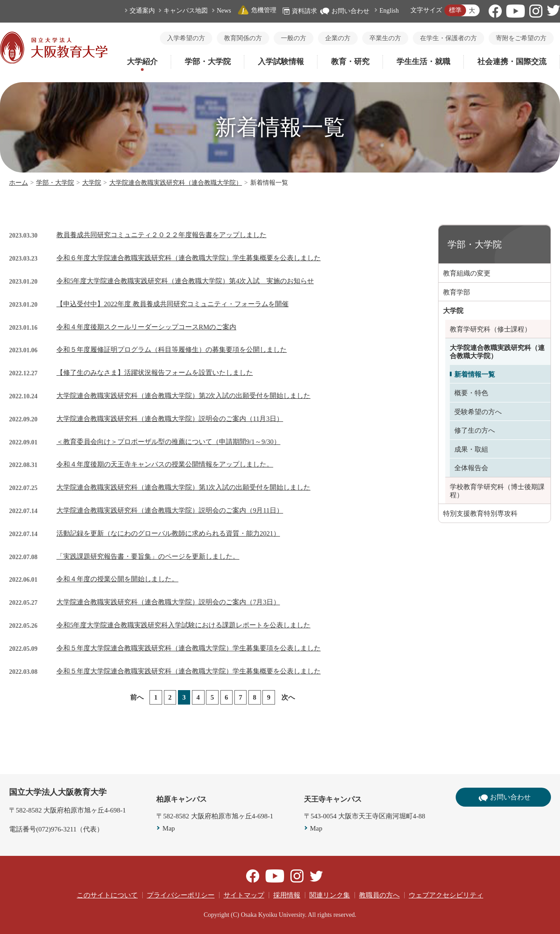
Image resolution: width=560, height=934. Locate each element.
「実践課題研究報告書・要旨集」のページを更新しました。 (148, 556)
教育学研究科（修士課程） (490, 329)
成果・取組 (471, 449)
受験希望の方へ (478, 412)
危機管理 (257, 10)
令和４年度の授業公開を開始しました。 (117, 579)
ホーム (19, 183)
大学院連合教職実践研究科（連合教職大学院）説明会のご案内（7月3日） (168, 602)
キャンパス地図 (186, 11)
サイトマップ (244, 895)
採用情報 (287, 895)
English (389, 11)
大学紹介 (142, 62)
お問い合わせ (345, 11)
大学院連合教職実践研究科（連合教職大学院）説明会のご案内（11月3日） (170, 419)
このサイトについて (107, 895)
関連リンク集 (330, 895)
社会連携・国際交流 (512, 62)
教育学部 (457, 292)
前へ (137, 697)
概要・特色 (471, 393)
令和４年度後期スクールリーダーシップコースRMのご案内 (146, 327)
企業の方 (338, 38)
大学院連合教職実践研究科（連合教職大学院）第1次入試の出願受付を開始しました (184, 487)
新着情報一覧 (475, 374)
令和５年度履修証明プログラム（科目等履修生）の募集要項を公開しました (172, 350)
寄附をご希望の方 (521, 38)
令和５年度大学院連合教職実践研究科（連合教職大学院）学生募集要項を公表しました (189, 648)
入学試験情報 (281, 62)
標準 (455, 10)
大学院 (92, 183)
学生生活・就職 (423, 62)
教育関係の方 (243, 38)
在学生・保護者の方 (448, 38)
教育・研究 (350, 62)
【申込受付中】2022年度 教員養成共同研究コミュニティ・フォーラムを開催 (173, 304)
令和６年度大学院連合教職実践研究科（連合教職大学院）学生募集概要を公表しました (189, 258)
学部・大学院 (208, 62)
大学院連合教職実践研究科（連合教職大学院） (176, 183)
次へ (288, 697)
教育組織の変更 (467, 273)
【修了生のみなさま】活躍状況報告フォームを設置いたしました (155, 373)
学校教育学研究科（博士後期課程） (497, 491)
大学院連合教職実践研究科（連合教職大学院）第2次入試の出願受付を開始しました (184, 396)
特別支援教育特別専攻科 (480, 514)
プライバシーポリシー (181, 895)
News (224, 11)
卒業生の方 (385, 38)
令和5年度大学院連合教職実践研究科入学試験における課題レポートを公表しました (184, 625)
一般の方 (294, 38)
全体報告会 (471, 468)
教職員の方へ (379, 895)
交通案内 (142, 11)
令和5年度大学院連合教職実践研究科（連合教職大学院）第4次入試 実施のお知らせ (185, 281)
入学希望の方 (186, 38)
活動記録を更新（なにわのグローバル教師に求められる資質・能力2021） (168, 533)
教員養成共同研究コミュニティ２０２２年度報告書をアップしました (161, 235)
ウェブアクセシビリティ (446, 895)
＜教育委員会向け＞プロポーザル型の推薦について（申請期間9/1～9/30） (168, 442)
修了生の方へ (475, 430)
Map (169, 828)
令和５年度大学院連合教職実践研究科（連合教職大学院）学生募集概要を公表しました (189, 671)
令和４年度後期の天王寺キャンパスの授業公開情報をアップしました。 (165, 464)
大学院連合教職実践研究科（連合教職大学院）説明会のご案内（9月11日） (170, 510)
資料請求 (300, 11)
